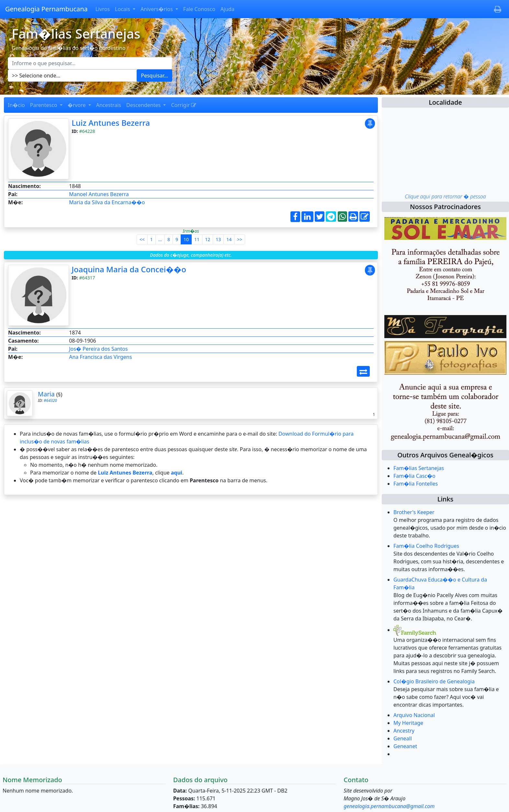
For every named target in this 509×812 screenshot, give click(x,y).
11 (197, 239)
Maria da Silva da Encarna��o (107, 202)
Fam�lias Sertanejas (419, 468)
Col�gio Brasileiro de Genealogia (434, 681)
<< (142, 239)
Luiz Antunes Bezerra (111, 123)
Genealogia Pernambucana (46, 9)
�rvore (77, 105)
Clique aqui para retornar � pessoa (445, 196)
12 (208, 239)
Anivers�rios (157, 9)
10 (186, 239)
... (160, 239)
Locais (123, 9)
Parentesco (44, 105)
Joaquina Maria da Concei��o (129, 269)
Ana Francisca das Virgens (100, 357)
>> (240, 239)
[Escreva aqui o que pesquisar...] (90, 63)
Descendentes (144, 105)
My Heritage (408, 723)
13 (218, 239)
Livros (103, 9)
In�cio (16, 105)
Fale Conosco (199, 9)
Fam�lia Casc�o (414, 476)
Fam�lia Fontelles (416, 484)
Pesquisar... (154, 76)
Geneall (403, 738)
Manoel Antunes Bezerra (99, 194)
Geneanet (405, 746)
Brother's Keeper (414, 512)
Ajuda (227, 9)
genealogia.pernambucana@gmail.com (389, 806)
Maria (46, 394)
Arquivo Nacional (414, 715)
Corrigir (184, 105)
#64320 (50, 400)
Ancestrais (109, 105)
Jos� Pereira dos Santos (98, 349)
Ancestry (404, 731)
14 (229, 239)
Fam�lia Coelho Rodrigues (426, 546)
